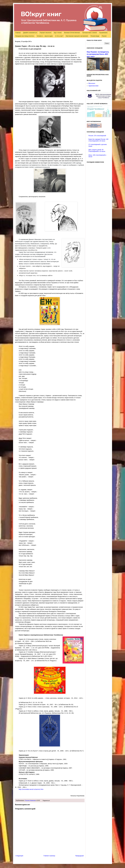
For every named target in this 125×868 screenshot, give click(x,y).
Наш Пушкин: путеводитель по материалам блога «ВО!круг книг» (98, 54)
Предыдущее (80, 856)
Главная (18, 33)
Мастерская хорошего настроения (77, 36)
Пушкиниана (103, 33)
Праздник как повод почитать (25, 36)
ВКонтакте (92, 83)
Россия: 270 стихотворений (97, 136)
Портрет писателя (46, 33)
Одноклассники (93, 86)
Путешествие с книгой (90, 33)
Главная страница (49, 856)
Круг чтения (58, 33)
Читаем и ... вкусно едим (45, 36)
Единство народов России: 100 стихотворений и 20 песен (98, 140)
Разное (104, 36)
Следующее (19, 856)
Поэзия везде (95, 36)
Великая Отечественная (72, 33)
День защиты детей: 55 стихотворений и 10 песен (97, 151)
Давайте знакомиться (30, 33)
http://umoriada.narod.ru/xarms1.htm (31, 789)
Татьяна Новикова (30, 800)
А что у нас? (59, 36)
